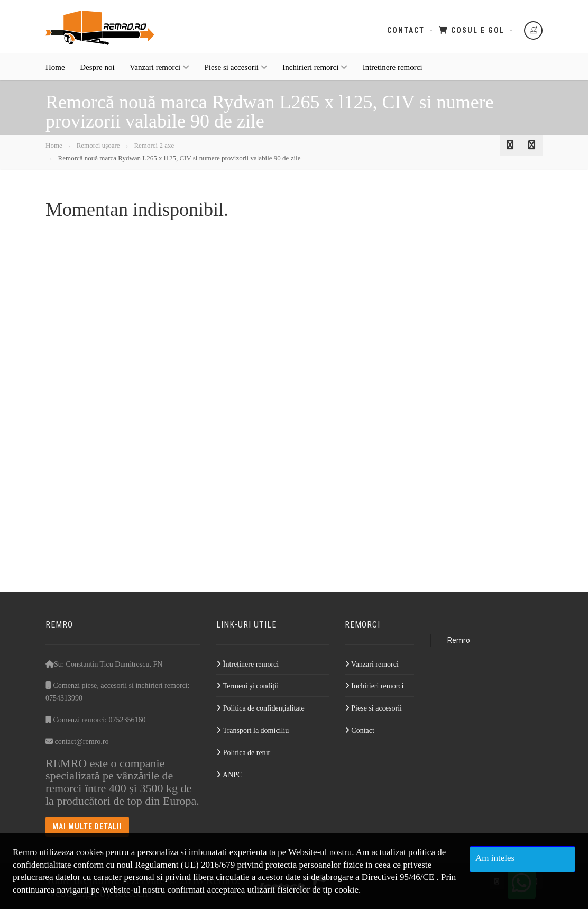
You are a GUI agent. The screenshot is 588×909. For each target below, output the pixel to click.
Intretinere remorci (393, 75)
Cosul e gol (472, 30)
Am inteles (495, 858)
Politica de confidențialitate (260, 708)
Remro (459, 640)
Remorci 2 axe (154, 145)
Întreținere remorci (247, 664)
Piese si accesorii (236, 75)
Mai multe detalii (87, 826)
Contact (406, 30)
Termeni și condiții (247, 686)
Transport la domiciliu (252, 730)
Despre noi (97, 75)
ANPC (229, 775)
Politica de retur (243, 753)
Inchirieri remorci (315, 75)
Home (55, 75)
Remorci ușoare (98, 145)
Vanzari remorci (159, 75)
